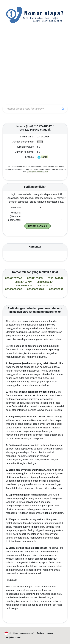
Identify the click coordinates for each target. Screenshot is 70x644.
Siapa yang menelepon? (23, 633)
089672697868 (14, 278)
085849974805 (23, 286)
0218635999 (56, 289)
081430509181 (36, 289)
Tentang (40, 633)
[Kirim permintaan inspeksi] (38, 172)
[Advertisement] (35, 67)
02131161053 (35, 278)
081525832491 (45, 282)
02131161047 (56, 278)
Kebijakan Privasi (13, 637)
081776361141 (45, 286)
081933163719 (23, 282)
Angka (50, 633)
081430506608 (14, 289)
